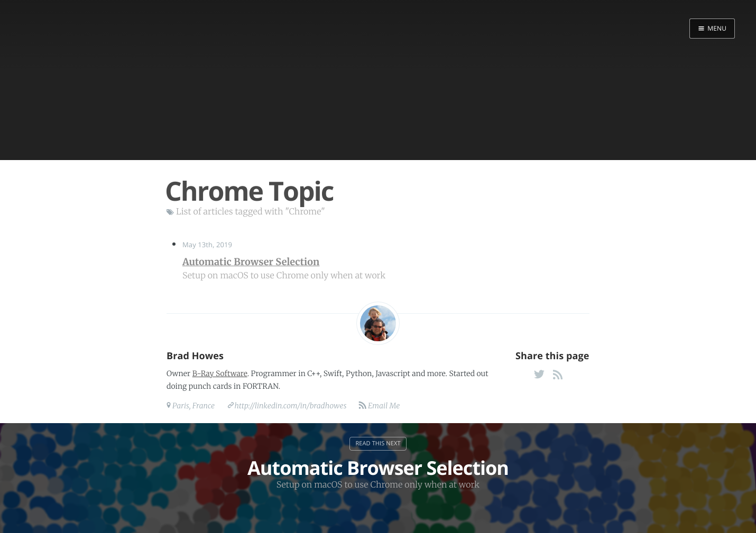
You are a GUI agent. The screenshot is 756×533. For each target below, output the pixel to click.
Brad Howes (195, 356)
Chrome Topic (249, 191)
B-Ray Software (220, 373)
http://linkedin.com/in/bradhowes (291, 406)
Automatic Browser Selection (251, 262)
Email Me (383, 406)
